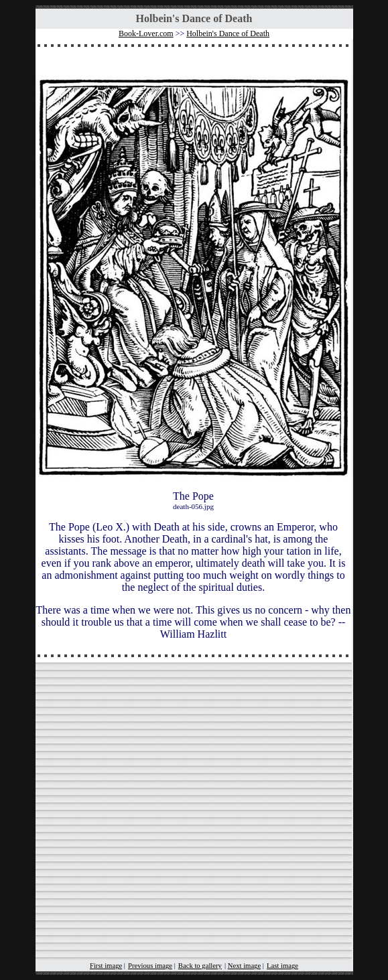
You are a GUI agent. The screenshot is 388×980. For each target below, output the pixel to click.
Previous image (150, 966)
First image (106, 966)
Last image (282, 966)
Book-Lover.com (146, 33)
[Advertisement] (194, 817)
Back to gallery (200, 966)
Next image (244, 966)
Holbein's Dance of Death (228, 33)
